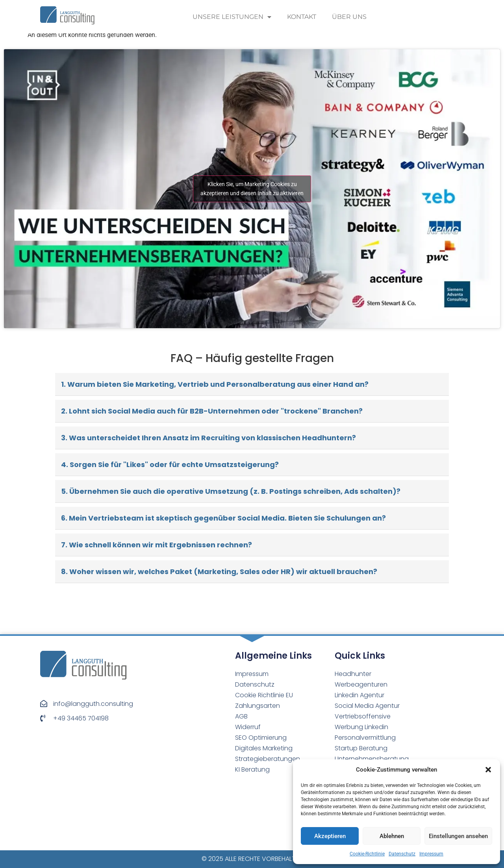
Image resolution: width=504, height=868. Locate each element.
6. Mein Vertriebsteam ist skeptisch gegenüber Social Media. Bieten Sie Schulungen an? (223, 518)
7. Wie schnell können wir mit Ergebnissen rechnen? (157, 545)
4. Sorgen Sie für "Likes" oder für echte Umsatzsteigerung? (170, 464)
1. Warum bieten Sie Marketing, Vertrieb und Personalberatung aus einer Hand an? (215, 384)
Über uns (349, 17)
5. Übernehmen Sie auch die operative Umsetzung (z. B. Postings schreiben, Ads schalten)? (231, 491)
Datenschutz (402, 854)
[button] (488, 770)
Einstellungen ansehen (458, 836)
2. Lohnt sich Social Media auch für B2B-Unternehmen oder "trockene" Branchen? (212, 411)
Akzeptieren (330, 836)
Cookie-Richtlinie (367, 854)
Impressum (431, 854)
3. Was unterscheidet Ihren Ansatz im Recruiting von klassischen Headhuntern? (208, 438)
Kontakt (302, 17)
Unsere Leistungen (232, 17)
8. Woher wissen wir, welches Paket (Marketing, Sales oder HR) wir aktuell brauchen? (219, 572)
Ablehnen (392, 836)
